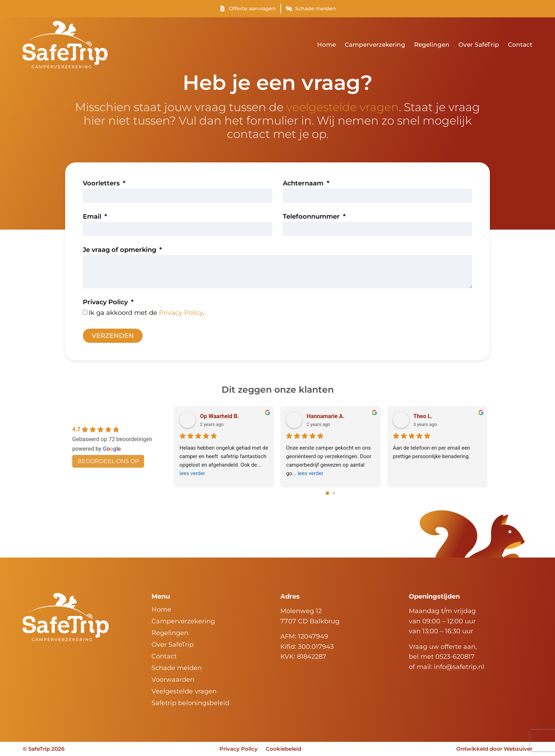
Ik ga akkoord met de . (147, 313)
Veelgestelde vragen (184, 691)
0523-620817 (455, 657)
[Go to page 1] (334, 493)
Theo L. (423, 416)
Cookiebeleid (284, 749)
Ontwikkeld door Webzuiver (494, 749)
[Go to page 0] (327, 493)
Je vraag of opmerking (120, 250)
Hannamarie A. (325, 416)
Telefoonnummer (312, 217)
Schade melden (177, 668)
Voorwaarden (173, 680)
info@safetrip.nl (459, 667)
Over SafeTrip (479, 45)
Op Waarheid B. (219, 416)
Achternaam (304, 184)
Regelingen (432, 45)
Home (327, 45)
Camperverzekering (375, 45)
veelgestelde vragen (343, 107)
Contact (520, 45)
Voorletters (102, 184)
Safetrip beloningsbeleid (190, 703)
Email (93, 217)
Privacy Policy (106, 302)
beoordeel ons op (108, 461)
